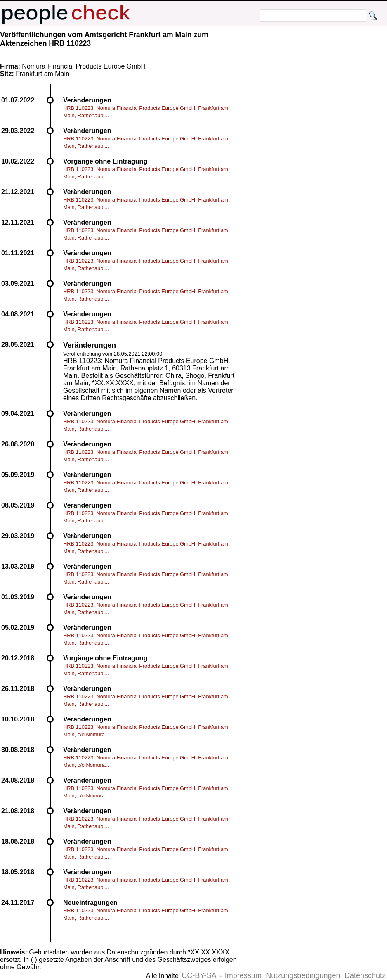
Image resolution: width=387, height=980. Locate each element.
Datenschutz (365, 975)
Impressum (243, 975)
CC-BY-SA (199, 975)
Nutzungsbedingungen (303, 975)
